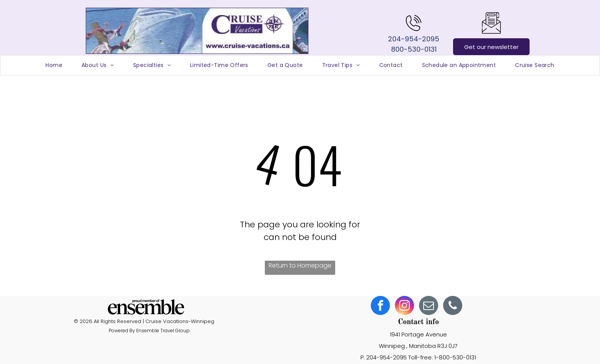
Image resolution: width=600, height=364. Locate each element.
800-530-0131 (414, 49)
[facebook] (380, 306)
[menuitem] (54, 65)
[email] (429, 306)
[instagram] (404, 306)
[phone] (453, 306)
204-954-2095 (414, 39)
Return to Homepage (300, 265)
